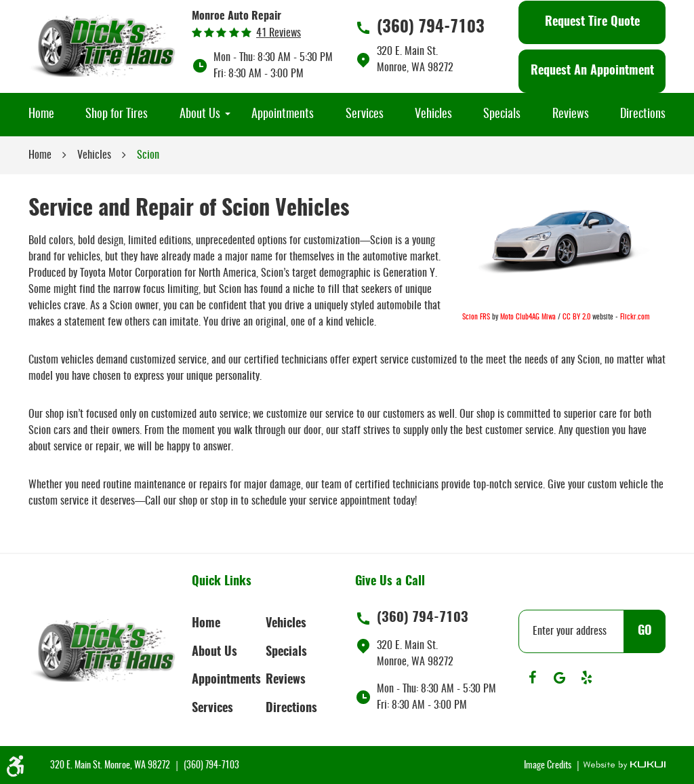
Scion (148, 155)
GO (645, 631)
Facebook (532, 678)
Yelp (586, 678)
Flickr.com (635, 317)
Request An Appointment (592, 71)
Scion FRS (476, 317)
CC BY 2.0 (576, 317)
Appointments (283, 115)
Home (41, 115)
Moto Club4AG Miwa (528, 317)
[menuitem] (41, 115)
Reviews (571, 115)
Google (559, 678)
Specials (502, 115)
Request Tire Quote (592, 22)
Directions (643, 115)
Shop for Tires (117, 115)
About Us (200, 115)
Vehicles (433, 115)
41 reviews (279, 33)
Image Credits (549, 766)
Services (365, 115)
